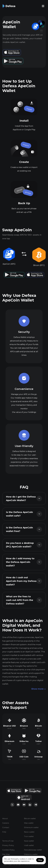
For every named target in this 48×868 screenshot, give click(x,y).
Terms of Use (8, 841)
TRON (10, 757)
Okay (40, 860)
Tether (39, 741)
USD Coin (24, 757)
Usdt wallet (29, 845)
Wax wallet (29, 823)
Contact (6, 827)
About (5, 818)
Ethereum (10, 741)
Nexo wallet (29, 832)
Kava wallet (29, 841)
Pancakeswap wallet (33, 850)
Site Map (6, 854)
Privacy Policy (8, 845)
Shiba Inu (24, 741)
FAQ (4, 832)
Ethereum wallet (31, 827)
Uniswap (38, 757)
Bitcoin (38, 726)
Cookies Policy (8, 850)
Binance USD (10, 726)
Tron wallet (29, 836)
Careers (6, 823)
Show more (39, 689)
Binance (24, 726)
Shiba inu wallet (31, 854)
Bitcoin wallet (30, 818)
